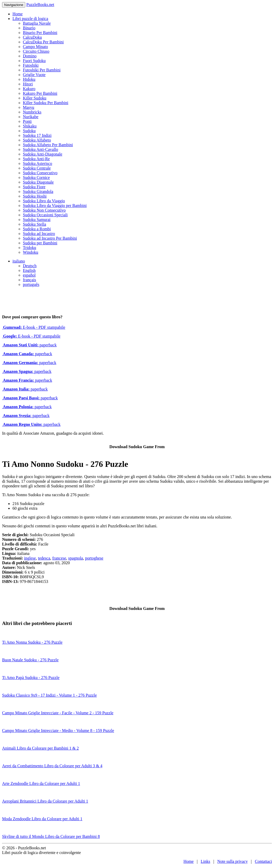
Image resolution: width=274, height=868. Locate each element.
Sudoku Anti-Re (36, 159)
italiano (19, 261)
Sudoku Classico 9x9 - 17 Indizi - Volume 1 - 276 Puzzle (49, 695)
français (30, 280)
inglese (30, 558)
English (29, 270)
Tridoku (30, 248)
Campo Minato (35, 47)
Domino (30, 56)
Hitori (28, 84)
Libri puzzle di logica (30, 19)
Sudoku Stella (34, 224)
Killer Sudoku (35, 98)
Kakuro (29, 89)
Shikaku (30, 126)
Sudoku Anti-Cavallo (41, 149)
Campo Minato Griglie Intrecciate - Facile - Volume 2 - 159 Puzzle (58, 713)
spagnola (76, 558)
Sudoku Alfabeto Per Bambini (48, 145)
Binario (29, 28)
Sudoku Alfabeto (37, 140)
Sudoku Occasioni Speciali (45, 215)
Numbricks (32, 112)
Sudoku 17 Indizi (37, 135)
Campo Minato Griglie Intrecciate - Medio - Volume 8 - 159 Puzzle (58, 731)
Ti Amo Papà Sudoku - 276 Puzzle (31, 678)
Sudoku (29, 131)
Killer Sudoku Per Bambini (46, 103)
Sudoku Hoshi (35, 196)
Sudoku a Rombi (37, 229)
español (29, 275)
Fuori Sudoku (34, 61)
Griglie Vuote (34, 75)
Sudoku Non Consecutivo (44, 210)
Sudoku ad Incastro (39, 234)
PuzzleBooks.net (40, 5)
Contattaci (263, 861)
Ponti (27, 121)
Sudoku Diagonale (38, 182)
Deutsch (30, 266)
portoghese (94, 558)
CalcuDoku (32, 37)
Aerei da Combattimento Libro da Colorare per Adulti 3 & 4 (52, 766)
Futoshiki (31, 65)
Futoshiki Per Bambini (42, 70)
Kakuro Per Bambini (40, 93)
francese (59, 558)
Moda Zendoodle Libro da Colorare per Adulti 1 (42, 819)
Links (205, 861)
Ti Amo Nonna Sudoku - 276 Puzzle (32, 642)
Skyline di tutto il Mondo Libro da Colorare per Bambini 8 (51, 836)
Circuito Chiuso (36, 51)
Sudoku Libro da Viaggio (44, 201)
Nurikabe (31, 117)
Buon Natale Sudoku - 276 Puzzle (30, 660)
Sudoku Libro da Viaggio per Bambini (55, 206)
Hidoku (29, 79)
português (31, 284)
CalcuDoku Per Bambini (43, 42)
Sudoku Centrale (37, 168)
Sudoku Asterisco (37, 163)
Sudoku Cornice (36, 177)
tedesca (44, 558)
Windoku (31, 252)
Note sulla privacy (233, 861)
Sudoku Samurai (37, 220)
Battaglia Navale (37, 23)
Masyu (29, 107)
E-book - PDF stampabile (34, 327)
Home (18, 14)
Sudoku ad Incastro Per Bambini (50, 238)
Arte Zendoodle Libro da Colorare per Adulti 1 (41, 783)
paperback (29, 345)
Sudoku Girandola (38, 191)
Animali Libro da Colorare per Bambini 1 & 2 (40, 748)
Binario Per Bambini (40, 33)
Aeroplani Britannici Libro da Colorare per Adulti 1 (45, 801)
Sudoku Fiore (34, 187)
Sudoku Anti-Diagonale (43, 154)
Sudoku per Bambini (40, 243)
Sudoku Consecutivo (40, 173)
